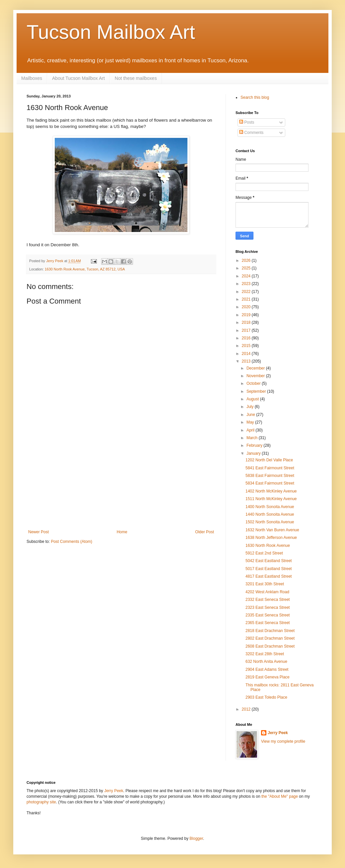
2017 (247, 330)
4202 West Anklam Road (267, 592)
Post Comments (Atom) (71, 542)
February (255, 445)
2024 (247, 276)
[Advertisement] (121, 488)
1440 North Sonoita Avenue (270, 514)
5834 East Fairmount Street (270, 483)
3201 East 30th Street (265, 584)
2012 (247, 709)
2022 (247, 292)
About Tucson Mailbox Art (78, 78)
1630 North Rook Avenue (268, 546)
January (254, 453)
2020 (247, 307)
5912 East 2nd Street (264, 553)
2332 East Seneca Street (268, 600)
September (257, 391)
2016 (247, 338)
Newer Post (38, 532)
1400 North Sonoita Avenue (270, 507)
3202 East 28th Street (265, 654)
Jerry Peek (278, 733)
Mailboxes (32, 78)
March (253, 438)
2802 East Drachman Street (270, 638)
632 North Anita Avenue (266, 662)
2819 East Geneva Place (268, 677)
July (251, 407)
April (251, 430)
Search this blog (255, 97)
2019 (247, 315)
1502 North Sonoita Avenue (270, 522)
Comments (251, 133)
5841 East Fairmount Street (270, 468)
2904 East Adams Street (267, 669)
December (256, 368)
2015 (247, 346)
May (251, 422)
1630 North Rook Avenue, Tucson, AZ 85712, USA (85, 269)
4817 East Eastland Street (269, 576)
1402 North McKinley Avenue (271, 491)
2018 (247, 322)
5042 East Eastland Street (269, 561)
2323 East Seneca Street (268, 608)
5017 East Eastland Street (269, 569)
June (251, 415)
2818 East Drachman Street (270, 631)
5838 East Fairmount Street (270, 476)
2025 (247, 268)
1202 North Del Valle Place (269, 460)
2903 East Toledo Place (266, 697)
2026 (247, 260)
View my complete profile (283, 741)
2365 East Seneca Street (268, 623)
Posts (247, 122)
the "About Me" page (280, 796)
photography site (41, 802)
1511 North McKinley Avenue (271, 499)
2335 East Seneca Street (268, 615)
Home (122, 532)
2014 (247, 354)
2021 (247, 299)
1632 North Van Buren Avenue (272, 530)
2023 (247, 284)
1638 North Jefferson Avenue (271, 538)
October (254, 383)
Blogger (196, 839)
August (253, 399)
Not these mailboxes (136, 78)
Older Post (205, 532)
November (256, 376)
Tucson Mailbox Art (111, 32)
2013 (247, 361)
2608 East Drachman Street (270, 646)
